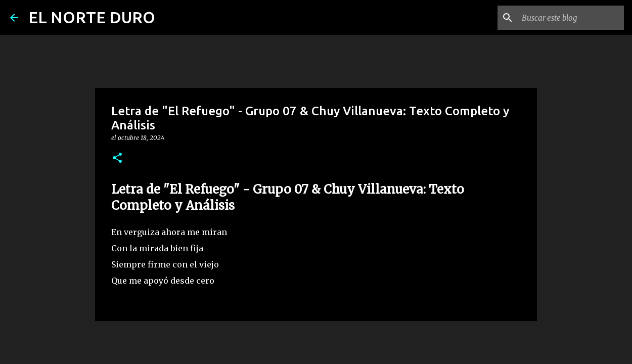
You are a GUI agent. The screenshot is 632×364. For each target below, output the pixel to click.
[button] (117, 158)
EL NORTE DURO (92, 17)
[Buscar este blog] (571, 18)
